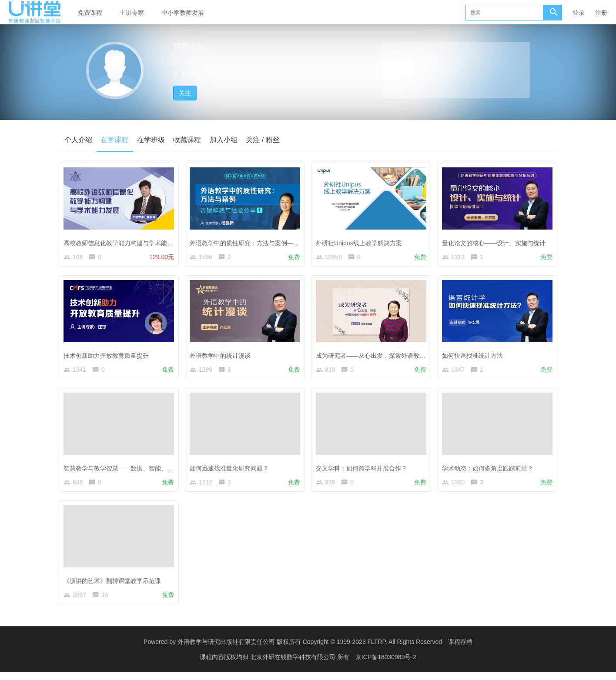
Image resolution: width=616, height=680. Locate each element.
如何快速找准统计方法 (475, 355)
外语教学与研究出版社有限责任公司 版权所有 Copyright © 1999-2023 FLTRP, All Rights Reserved (310, 650)
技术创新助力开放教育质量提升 (108, 355)
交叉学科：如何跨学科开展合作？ (364, 470)
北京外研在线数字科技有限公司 (294, 665)
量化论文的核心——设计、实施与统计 (496, 241)
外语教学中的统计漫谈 (222, 355)
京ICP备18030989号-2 (386, 665)
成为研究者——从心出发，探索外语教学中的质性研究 (391, 355)
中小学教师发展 (183, 13)
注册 (601, 13)
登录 (579, 13)
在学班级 (151, 140)
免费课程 (90, 13)
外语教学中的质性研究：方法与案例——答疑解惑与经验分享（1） (282, 241)
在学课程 (115, 140)
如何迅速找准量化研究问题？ (231, 470)
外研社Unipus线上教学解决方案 (361, 241)
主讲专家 (132, 13)
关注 (185, 93)
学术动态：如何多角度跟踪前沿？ (490, 470)
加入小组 (224, 140)
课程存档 (460, 650)
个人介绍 (78, 140)
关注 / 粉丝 (264, 140)
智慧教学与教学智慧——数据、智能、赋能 (124, 470)
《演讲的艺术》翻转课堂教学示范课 (114, 584)
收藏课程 (188, 140)
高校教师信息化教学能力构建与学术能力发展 (127, 241)
